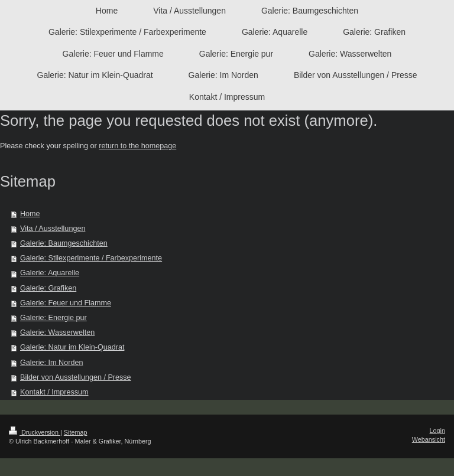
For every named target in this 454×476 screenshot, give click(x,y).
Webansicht (429, 439)
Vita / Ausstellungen (53, 229)
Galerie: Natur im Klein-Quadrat (72, 347)
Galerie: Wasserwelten (57, 332)
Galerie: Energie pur (53, 318)
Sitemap (76, 432)
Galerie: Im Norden (51, 363)
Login (437, 431)
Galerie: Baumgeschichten (64, 243)
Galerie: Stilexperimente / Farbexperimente (91, 258)
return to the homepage (137, 146)
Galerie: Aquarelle (50, 273)
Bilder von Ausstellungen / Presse (76, 377)
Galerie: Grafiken (48, 288)
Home (30, 214)
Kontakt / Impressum (54, 392)
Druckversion (35, 432)
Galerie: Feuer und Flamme (66, 303)
